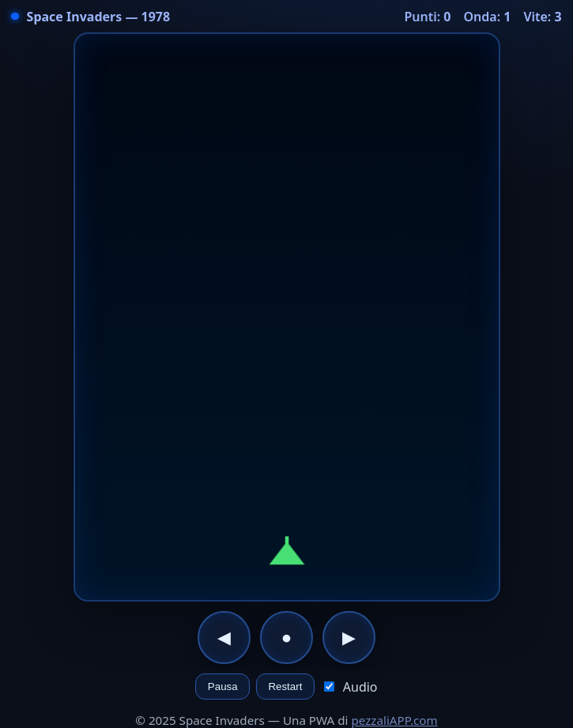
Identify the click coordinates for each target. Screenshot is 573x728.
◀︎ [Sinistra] (224, 637)
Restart (285, 687)
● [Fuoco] (287, 637)
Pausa (223, 687)
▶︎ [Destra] (349, 637)
